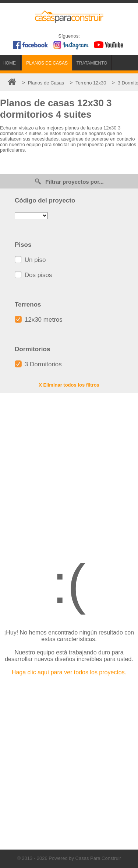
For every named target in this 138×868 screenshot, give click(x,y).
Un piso (30, 260)
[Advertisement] (69, 470)
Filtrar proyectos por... (69, 181)
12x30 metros (39, 320)
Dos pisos (33, 275)
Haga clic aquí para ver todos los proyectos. (69, 672)
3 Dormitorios (38, 364)
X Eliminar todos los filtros (69, 385)
